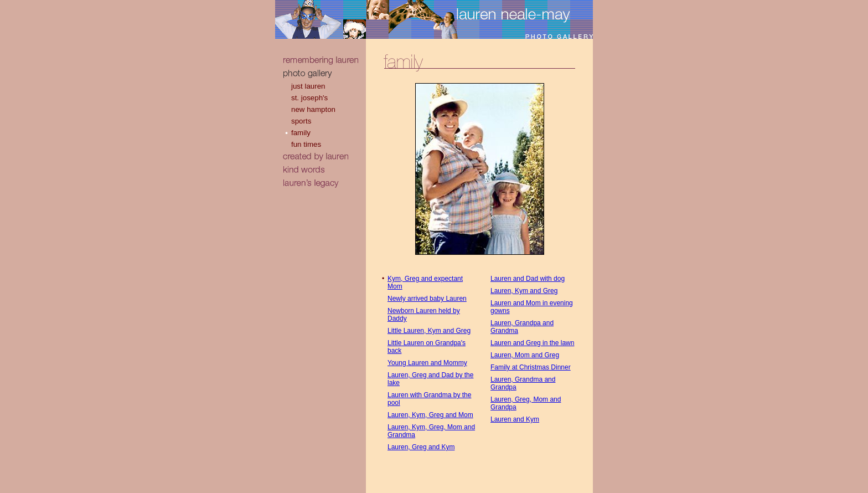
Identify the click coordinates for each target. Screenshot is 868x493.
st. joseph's (309, 98)
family (301, 133)
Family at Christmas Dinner (531, 367)
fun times (306, 144)
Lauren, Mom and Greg (525, 355)
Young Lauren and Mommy (427, 363)
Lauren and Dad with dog (528, 279)
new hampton (313, 109)
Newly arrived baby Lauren (427, 299)
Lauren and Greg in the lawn (532, 343)
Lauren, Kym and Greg (524, 291)
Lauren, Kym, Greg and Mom (430, 415)
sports (301, 121)
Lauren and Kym (515, 419)
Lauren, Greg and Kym (421, 447)
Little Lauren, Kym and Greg (429, 331)
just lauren (308, 86)
